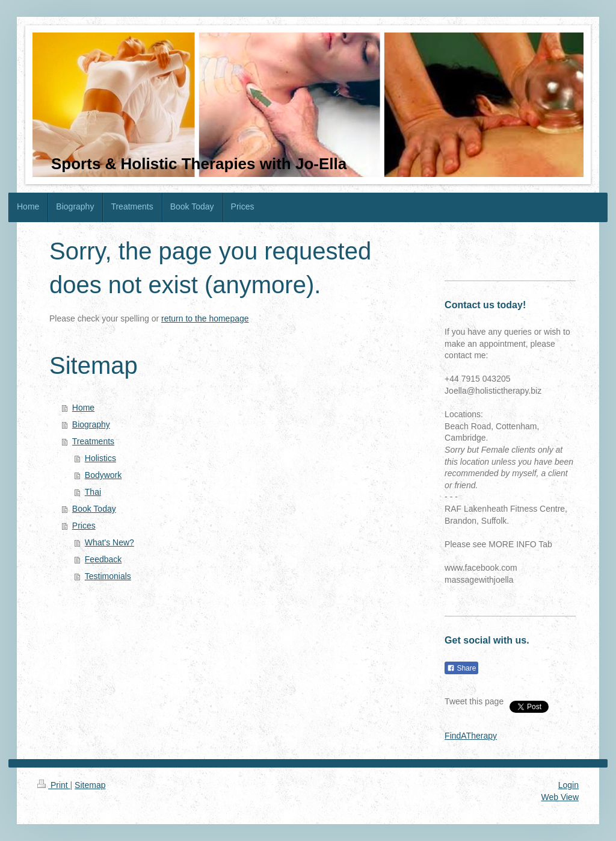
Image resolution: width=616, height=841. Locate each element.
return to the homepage (205, 318)
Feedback (103, 559)
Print (54, 785)
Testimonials (108, 576)
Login (568, 785)
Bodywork (103, 475)
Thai (93, 492)
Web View (560, 797)
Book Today (94, 509)
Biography (91, 424)
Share (461, 668)
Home (83, 408)
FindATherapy (471, 736)
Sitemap (90, 785)
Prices (84, 526)
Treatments (93, 441)
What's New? (109, 542)
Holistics (100, 458)
